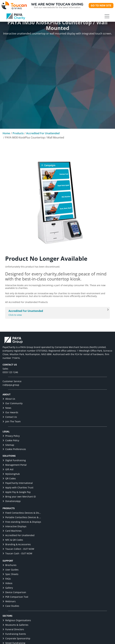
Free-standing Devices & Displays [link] (22, 522)
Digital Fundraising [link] (14, 460)
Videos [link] (7, 583)
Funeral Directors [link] (13, 629)
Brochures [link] (10, 565)
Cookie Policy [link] (11, 440)
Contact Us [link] (10, 417)
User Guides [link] (11, 570)
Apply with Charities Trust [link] (18, 487)
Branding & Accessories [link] (17, 544)
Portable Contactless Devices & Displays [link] (22, 517)
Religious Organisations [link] (17, 620)
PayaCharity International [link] (18, 483)
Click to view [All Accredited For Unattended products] (56, 313)
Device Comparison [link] (14, 592)
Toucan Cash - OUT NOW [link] (17, 553)
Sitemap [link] (8, 445)
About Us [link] (9, 399)
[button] (107, 16)
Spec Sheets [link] (10, 574)
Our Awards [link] (10, 412)
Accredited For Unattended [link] (19, 535)
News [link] (7, 408)
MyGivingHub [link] (11, 474)
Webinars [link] (9, 601)
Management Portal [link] (15, 465)
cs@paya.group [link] (11, 385)
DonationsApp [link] (12, 501)
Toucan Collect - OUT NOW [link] (18, 549)
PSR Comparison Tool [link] (15, 597)
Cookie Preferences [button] (14, 449)
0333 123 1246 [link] (10, 372)
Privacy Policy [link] (11, 436)
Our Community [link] (13, 403)
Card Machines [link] (12, 531)
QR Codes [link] (9, 478)
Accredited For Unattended (43, 133)
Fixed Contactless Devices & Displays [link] (22, 513)
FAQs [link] (7, 579)
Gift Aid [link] (8, 469)
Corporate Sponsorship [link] (16, 638)
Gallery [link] (8, 588)
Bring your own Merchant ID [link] (19, 497)
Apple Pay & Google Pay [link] (17, 492)
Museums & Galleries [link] (15, 625)
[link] (16, 16)
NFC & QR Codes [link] (13, 540)
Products (18, 133)
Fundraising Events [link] (14, 634)
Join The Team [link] (12, 421)
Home (6, 133)
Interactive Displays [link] (14, 526)
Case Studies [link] (11, 606)
